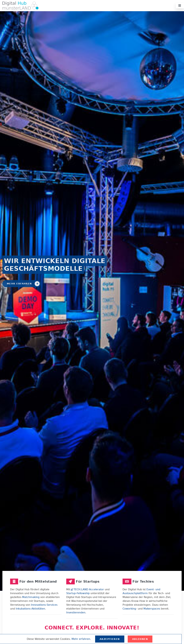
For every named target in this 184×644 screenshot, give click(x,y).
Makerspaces (152, 609)
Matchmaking (31, 597)
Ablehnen (140, 639)
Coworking (129, 609)
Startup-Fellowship (78, 593)
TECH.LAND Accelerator (87, 589)
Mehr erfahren (23, 284)
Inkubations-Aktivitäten (30, 609)
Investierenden (76, 612)
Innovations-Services (44, 605)
